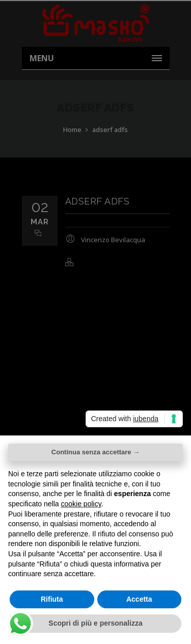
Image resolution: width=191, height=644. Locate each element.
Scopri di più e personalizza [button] (95, 623)
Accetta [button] (139, 599)
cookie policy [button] (81, 504)
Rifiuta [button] (52, 599)
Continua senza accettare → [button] (95, 452)
